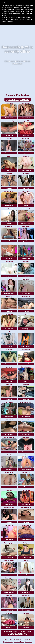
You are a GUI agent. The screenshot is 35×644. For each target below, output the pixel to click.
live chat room (9, 206)
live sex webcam (26, 171)
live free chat (9, 575)
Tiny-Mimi (9, 367)
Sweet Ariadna (26, 226)
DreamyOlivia (9, 314)
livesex (9, 171)
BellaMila (26, 385)
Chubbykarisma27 (26, 402)
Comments (10, 95)
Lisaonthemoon (26, 367)
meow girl (26, 262)
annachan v (9, 262)
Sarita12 (26, 314)
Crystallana (9, 596)
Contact (11, 640)
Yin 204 (9, 332)
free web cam (26, 505)
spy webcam (26, 417)
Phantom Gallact (9, 508)
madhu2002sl (26, 473)
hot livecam (9, 135)
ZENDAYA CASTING (9, 121)
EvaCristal (9, 613)
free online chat (9, 294)
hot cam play (26, 329)
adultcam (9, 469)
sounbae (9, 349)
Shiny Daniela (26, 490)
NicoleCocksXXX (9, 437)
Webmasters (29, 642)
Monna (9, 156)
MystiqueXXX (26, 420)
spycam (26, 153)
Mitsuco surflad (9, 191)
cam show (9, 628)
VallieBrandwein (9, 560)
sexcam (9, 223)
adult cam (26, 628)
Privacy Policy (18, 640)
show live (9, 381)
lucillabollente (26, 139)
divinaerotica (26, 297)
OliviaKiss (9, 385)
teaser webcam (9, 592)
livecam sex (9, 153)
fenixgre (26, 543)
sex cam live (26, 294)
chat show (9, 399)
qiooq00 (9, 455)
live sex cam (26, 118)
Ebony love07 (26, 209)
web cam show (26, 540)
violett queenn (26, 191)
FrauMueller (26, 596)
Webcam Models (19, 642)
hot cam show (9, 540)
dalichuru (26, 156)
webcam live (26, 258)
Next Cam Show (23, 95)
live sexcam (26, 452)
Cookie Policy (28, 640)
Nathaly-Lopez (9, 473)
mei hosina (26, 279)
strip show (26, 188)
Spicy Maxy (26, 332)
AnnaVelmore (9, 244)
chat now (9, 258)
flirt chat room (9, 610)
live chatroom (9, 505)
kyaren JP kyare (9, 543)
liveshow (26, 311)
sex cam (9, 311)
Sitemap (5, 640)
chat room (9, 276)
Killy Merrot (9, 402)
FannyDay (9, 297)
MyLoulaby (26, 244)
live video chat (26, 223)
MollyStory (26, 174)
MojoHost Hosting (8, 642)
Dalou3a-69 (26, 437)
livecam (26, 381)
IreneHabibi (9, 103)
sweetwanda (26, 349)
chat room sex (26, 346)
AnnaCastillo (9, 226)
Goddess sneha (26, 525)
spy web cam (26, 241)
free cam (26, 135)
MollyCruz (26, 455)
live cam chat (9, 329)
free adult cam (9, 417)
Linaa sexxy (9, 420)
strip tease (26, 487)
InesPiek (9, 174)
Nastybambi (26, 103)
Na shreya (9, 490)
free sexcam (9, 118)
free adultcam (26, 276)
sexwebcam (9, 241)
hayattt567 (26, 121)
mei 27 (26, 560)
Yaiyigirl (9, 139)
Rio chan (9, 279)
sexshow (9, 346)
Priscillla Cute (9, 209)
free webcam (9, 364)
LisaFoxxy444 (9, 578)
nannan (26, 578)
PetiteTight (26, 613)
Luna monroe (9, 525)
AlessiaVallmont (26, 508)
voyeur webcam (9, 452)
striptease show (26, 364)
